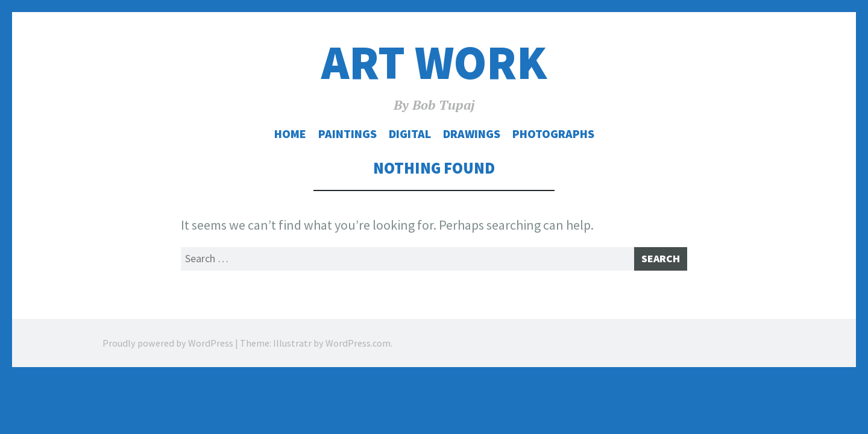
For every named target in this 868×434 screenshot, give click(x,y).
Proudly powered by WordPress (168, 347)
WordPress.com (358, 347)
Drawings (472, 134)
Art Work (434, 62)
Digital (410, 134)
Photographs (553, 134)
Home (290, 134)
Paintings (348, 134)
